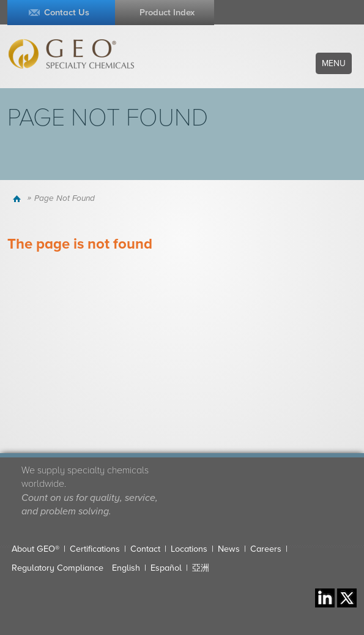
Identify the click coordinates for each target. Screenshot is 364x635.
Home (19, 198)
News (229, 549)
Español (166, 568)
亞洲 (201, 568)
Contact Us (67, 13)
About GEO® (35, 549)
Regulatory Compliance (58, 568)
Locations (189, 549)
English (126, 568)
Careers (266, 549)
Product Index (167, 13)
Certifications (95, 549)
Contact (145, 549)
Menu (334, 63)
